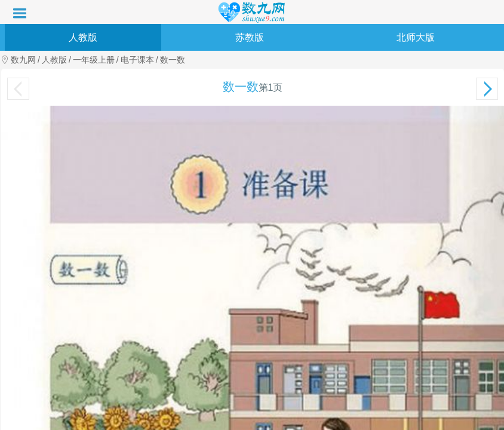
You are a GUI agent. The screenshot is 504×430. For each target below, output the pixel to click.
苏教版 (250, 37)
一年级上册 (94, 60)
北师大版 (416, 37)
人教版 (83, 37)
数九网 (23, 60)
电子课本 (137, 60)
